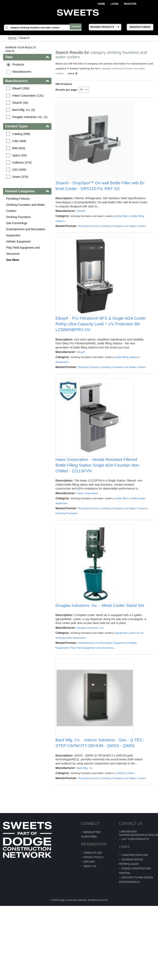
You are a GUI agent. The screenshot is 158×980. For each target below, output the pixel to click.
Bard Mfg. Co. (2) (24, 110)
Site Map (89, 925)
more (71, 73)
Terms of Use (93, 916)
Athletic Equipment (19, 241)
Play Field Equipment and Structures (24, 251)
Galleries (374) (23, 162)
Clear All (11, 51)
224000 (120, 837)
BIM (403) (19, 148)
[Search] (45, 28)
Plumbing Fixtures (19, 199)
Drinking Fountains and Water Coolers (26, 208)
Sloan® (81, 224)
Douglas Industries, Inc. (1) (31, 117)
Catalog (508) (22, 134)
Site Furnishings (17, 223)
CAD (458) (20, 141)
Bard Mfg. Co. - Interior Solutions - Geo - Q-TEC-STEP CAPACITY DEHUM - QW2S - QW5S (100, 806)
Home (101, 4)
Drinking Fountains (19, 217)
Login (115, 4)
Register (130, 4)
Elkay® (81, 378)
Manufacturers (23, 72)
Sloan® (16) (21, 103)
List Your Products (135, 903)
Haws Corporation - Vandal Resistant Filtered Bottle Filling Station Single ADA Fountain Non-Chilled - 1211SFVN (98, 503)
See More (13, 260)
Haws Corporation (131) (29, 96)
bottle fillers (122, 229)
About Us (90, 930)
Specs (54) (20, 155)
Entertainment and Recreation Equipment (26, 232)
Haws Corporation (88, 531)
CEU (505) (20, 170)
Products (19, 65)
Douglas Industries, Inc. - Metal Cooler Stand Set (100, 656)
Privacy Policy (94, 921)
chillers (131, 837)
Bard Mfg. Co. (85, 831)
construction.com (134, 919)
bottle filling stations (127, 383)
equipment (122, 684)
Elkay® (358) (22, 88)
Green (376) (21, 177)
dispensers (62, 388)
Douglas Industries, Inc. (91, 679)
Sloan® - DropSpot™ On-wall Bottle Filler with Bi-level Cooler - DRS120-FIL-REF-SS (100, 198)
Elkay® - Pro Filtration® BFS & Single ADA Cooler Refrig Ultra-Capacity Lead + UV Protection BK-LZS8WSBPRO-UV (101, 349)
